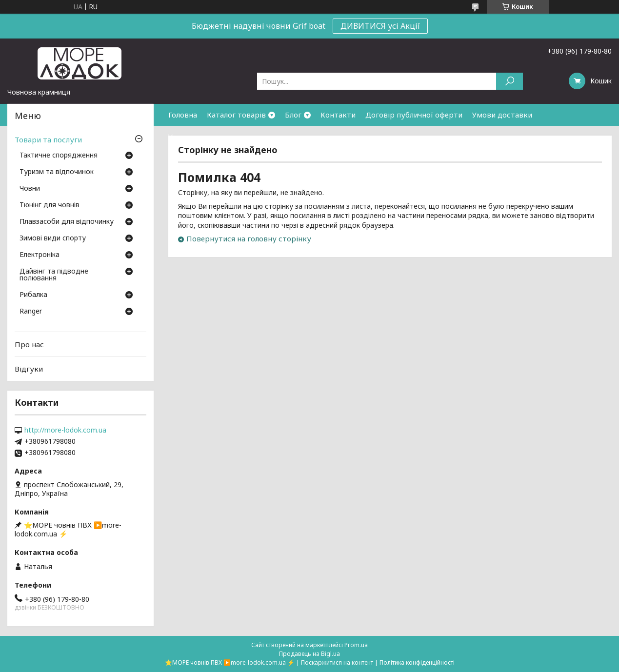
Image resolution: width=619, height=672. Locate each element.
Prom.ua (356, 645)
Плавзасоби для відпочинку (67, 222)
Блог (293, 115)
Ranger (31, 312)
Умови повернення (202, 137)
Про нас (29, 344)
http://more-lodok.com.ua (65, 430)
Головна (183, 115)
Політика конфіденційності (417, 662)
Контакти (338, 115)
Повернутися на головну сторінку (249, 238)
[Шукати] (509, 81)
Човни (30, 189)
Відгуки (29, 369)
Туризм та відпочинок (57, 172)
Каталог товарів (236, 115)
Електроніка (40, 255)
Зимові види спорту (53, 238)
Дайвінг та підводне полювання (54, 275)
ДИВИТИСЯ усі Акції (380, 26)
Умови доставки (502, 115)
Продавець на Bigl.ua (309, 654)
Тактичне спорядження (59, 156)
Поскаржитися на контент (337, 662)
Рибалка (33, 295)
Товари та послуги (48, 139)
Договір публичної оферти (414, 115)
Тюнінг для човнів (50, 205)
